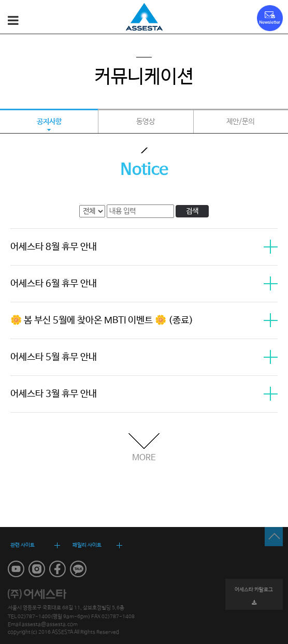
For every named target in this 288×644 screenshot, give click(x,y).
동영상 (146, 122)
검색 (192, 211)
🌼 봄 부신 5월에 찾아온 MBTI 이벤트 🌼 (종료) (144, 320)
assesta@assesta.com (50, 624)
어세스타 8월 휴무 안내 (144, 247)
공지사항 (49, 122)
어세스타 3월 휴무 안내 (144, 394)
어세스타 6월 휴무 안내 (144, 284)
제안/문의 (240, 122)
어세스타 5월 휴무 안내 (144, 357)
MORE (144, 458)
